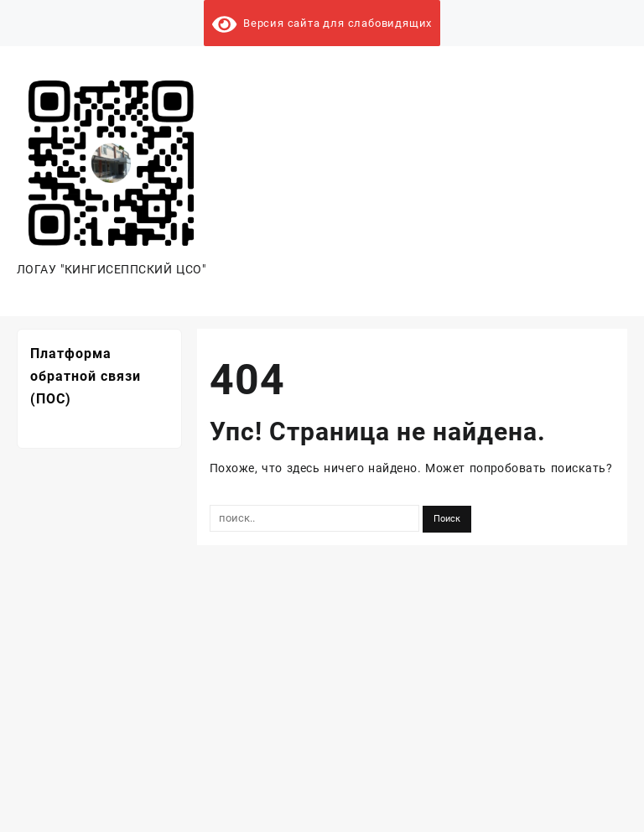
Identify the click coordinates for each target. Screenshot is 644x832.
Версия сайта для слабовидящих (322, 23)
